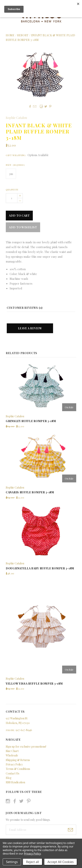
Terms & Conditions (18, 769)
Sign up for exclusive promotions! (26, 747)
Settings (12, 862)
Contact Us (13, 773)
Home (10, 35)
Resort (23, 35)
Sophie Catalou (16, 118)
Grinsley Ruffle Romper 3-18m (31, 421)
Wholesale (12, 755)
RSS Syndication (15, 782)
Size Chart (12, 751)
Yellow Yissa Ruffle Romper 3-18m (34, 684)
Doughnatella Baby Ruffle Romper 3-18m (40, 568)
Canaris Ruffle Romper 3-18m (30, 492)
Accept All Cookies (61, 862)
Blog (9, 778)
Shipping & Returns (18, 760)
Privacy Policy (14, 764)
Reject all (33, 862)
